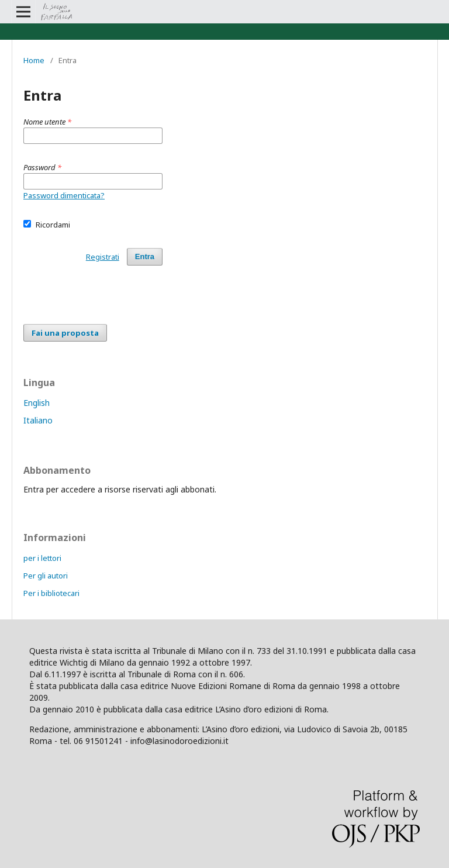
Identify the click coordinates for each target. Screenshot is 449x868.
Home (34, 60)
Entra (145, 256)
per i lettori (42, 558)
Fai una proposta (65, 333)
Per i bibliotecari (51, 593)
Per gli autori (46, 576)
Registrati (103, 257)
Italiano (38, 420)
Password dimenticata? (64, 195)
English (37, 403)
